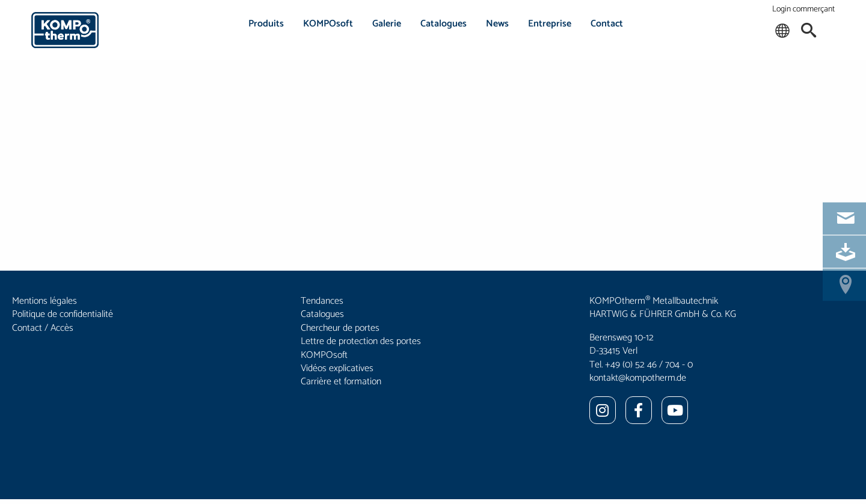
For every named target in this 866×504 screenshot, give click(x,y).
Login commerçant (803, 9)
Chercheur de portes (340, 328)
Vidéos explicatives (337, 368)
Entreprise (550, 24)
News (497, 24)
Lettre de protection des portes (361, 341)
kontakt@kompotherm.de (638, 378)
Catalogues (444, 24)
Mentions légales (45, 301)
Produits (266, 24)
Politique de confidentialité (63, 314)
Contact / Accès (43, 328)
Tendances (322, 301)
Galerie (387, 24)
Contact (607, 24)
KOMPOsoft (328, 24)
